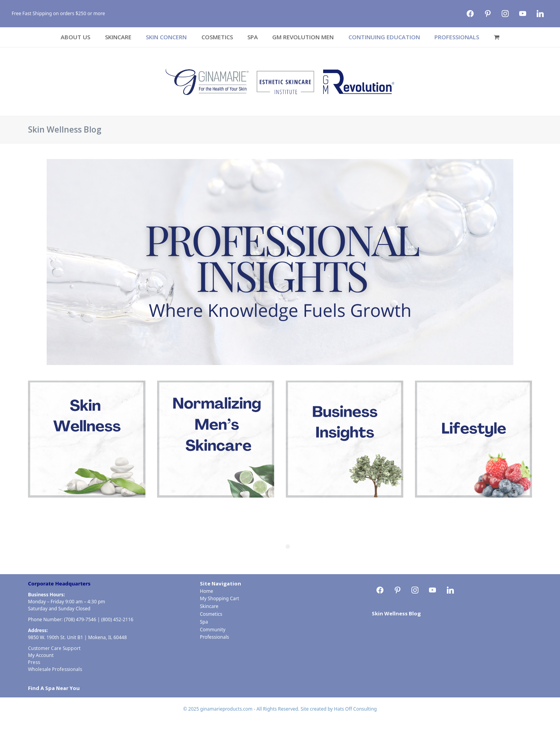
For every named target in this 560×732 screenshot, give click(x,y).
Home (206, 591)
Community (213, 630)
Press (34, 662)
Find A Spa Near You (54, 688)
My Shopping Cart (220, 598)
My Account (41, 655)
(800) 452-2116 (117, 619)
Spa (204, 622)
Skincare (209, 606)
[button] (497, 37)
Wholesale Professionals (55, 669)
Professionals (214, 637)
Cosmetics (211, 614)
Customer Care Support (54, 648)
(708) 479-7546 (80, 619)
